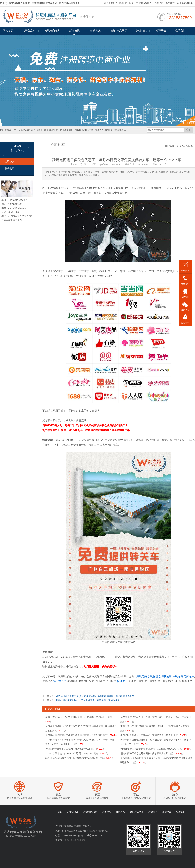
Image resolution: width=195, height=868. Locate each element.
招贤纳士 (161, 31)
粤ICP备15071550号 (75, 840)
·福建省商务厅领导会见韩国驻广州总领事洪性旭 (144, 753)
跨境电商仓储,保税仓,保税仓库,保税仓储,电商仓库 (165, 676)
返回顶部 (185, 323)
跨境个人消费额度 (104, 130)
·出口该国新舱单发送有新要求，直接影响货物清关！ (146, 735)
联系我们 (180, 31)
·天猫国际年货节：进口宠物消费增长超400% (67, 749)
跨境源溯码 (120, 130)
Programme (96, 32)
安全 (58, 794)
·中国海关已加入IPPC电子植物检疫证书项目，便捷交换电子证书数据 (155, 726)
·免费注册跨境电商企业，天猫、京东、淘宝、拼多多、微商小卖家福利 (155, 717)
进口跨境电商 (66, 130)
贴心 (175, 794)
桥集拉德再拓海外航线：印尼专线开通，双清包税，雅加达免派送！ (90, 700)
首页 (179, 146)
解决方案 (120, 812)
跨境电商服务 (52, 31)
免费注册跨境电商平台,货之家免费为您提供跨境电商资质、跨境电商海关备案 (95, 696)
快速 (97, 794)
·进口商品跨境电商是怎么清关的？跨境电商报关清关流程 (74, 735)
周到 (19, 794)
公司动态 (9, 161)
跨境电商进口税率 (84, 130)
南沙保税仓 (37, 130)
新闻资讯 (74, 31)
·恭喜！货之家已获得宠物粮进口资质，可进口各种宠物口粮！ (76, 717)
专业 (136, 794)
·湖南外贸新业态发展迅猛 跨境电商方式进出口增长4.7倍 (148, 749)
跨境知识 (141, 31)
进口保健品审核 (22, 130)
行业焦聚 (9, 168)
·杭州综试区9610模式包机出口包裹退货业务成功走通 (72, 758)
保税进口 (122, 681)
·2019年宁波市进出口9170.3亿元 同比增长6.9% (69, 753)
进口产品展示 (119, 31)
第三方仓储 (60, 681)
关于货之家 (29, 31)
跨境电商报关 (51, 130)
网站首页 (8, 31)
